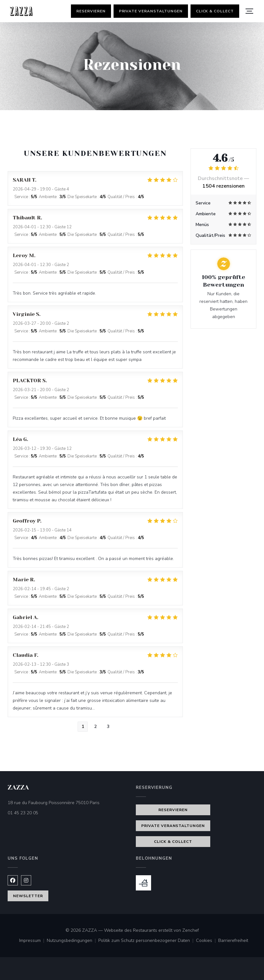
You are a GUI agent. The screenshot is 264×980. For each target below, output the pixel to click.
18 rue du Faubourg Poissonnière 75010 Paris (68, 802)
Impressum (33, 941)
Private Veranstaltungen (151, 11)
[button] (249, 11)
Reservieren (91, 11)
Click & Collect (215, 11)
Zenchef (191, 930)
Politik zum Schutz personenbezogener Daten (147, 941)
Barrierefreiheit (233, 941)
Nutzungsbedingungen (73, 941)
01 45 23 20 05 (23, 813)
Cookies (207, 941)
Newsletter (28, 896)
